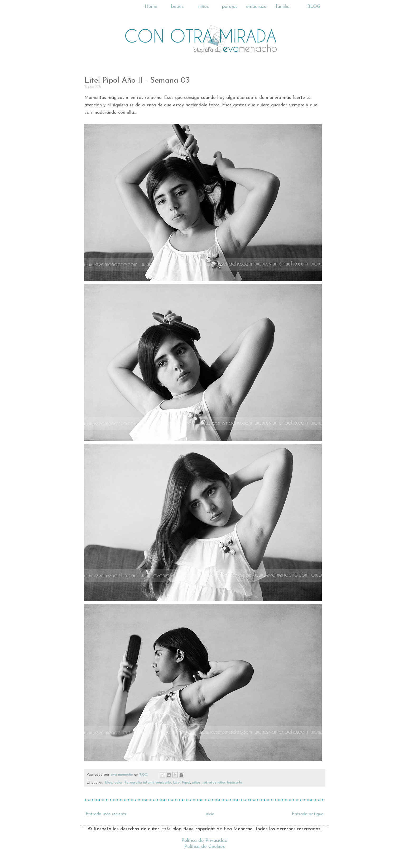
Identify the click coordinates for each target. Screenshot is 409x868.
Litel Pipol (182, 783)
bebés (177, 7)
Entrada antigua (308, 814)
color (119, 783)
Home (151, 7)
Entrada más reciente (106, 814)
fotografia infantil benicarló (148, 783)
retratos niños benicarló (222, 783)
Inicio (209, 814)
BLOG (314, 7)
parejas (230, 7)
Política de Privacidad (204, 841)
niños (204, 7)
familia (283, 7)
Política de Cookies (205, 847)
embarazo (256, 7)
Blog (109, 783)
